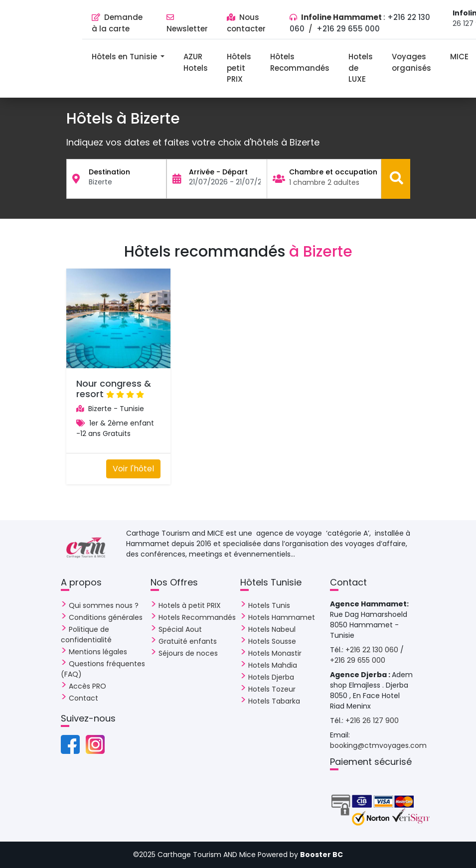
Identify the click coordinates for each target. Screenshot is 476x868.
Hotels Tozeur (272, 689)
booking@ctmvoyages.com (378, 745)
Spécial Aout (180, 629)
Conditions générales (106, 617)
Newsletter (187, 24)
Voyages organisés (411, 62)
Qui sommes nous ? (104, 605)
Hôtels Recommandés (300, 62)
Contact (83, 698)
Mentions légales (98, 652)
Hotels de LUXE (361, 68)
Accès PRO (87, 686)
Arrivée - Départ (218, 172)
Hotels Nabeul (272, 629)
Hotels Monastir (275, 653)
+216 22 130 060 (373, 650)
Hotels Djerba (271, 677)
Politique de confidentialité (86, 635)
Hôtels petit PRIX (239, 68)
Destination (109, 172)
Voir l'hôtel (133, 469)
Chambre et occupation (333, 172)
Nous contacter (246, 23)
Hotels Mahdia (273, 665)
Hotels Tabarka (274, 701)
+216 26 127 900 (372, 721)
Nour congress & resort (114, 389)
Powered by (300, 855)
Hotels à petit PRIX (190, 605)
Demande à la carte (117, 23)
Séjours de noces (188, 653)
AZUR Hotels (196, 62)
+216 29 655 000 (348, 29)
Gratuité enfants (188, 641)
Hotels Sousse (272, 641)
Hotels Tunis (269, 605)
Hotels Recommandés (197, 617)
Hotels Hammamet (282, 617)
